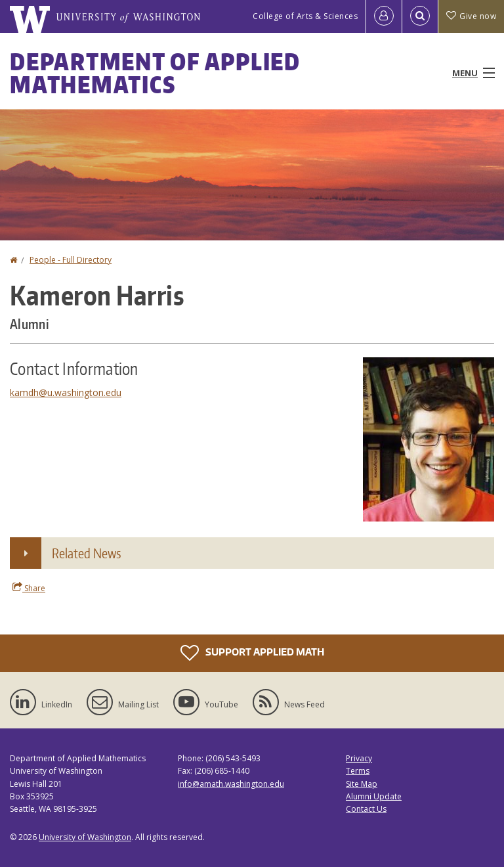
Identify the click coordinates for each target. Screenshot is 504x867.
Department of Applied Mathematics (155, 73)
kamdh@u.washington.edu (66, 392)
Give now (471, 16)
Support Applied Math (252, 653)
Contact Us (366, 809)
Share (29, 588)
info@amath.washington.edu (231, 784)
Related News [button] (86, 553)
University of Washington (85, 837)
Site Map (362, 784)
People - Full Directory (71, 260)
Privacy (359, 758)
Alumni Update (374, 796)
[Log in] (384, 16)
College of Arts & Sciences (305, 16)
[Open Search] (420, 16)
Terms (358, 771)
